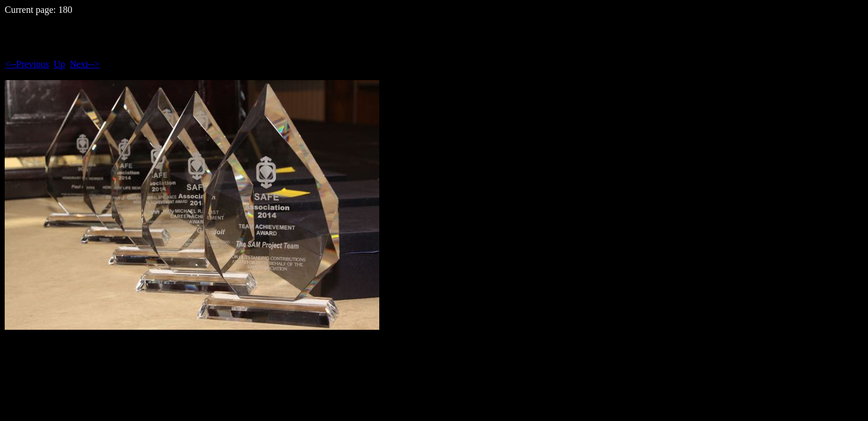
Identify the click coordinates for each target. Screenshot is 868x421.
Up (60, 64)
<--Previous (27, 64)
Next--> (85, 64)
